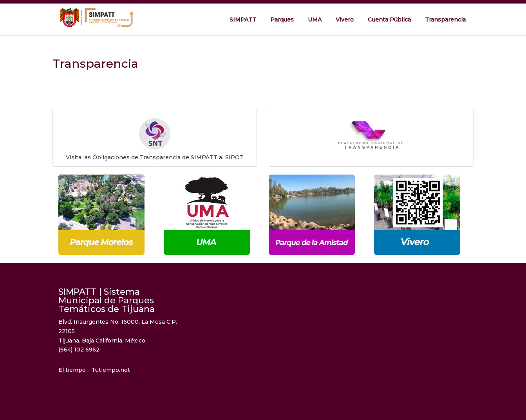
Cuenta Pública (389, 20)
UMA (315, 20)
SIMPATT (243, 20)
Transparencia (445, 20)
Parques (282, 20)
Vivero (345, 20)
